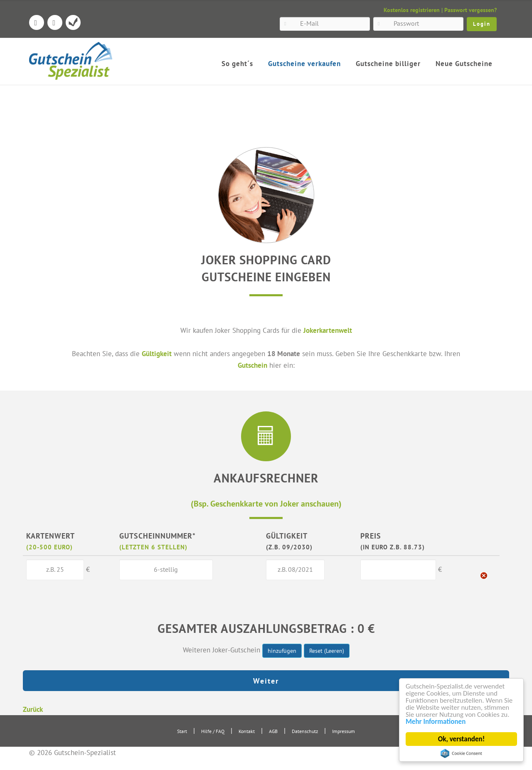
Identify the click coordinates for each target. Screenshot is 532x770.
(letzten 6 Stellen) (153, 547)
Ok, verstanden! (461, 739)
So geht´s (237, 64)
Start (182, 731)
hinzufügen (282, 651)
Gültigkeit (157, 353)
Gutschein (252, 365)
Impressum (344, 731)
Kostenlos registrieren (412, 10)
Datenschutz (305, 731)
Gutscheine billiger (388, 64)
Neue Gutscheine (464, 64)
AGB (273, 731)
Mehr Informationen (436, 722)
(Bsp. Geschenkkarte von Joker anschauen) (266, 503)
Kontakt (247, 731)
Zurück (33, 709)
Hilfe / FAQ (213, 731)
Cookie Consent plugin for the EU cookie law (461, 753)
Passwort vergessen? (470, 10)
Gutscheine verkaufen (304, 64)
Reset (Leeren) (327, 651)
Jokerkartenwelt (328, 330)
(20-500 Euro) (49, 547)
